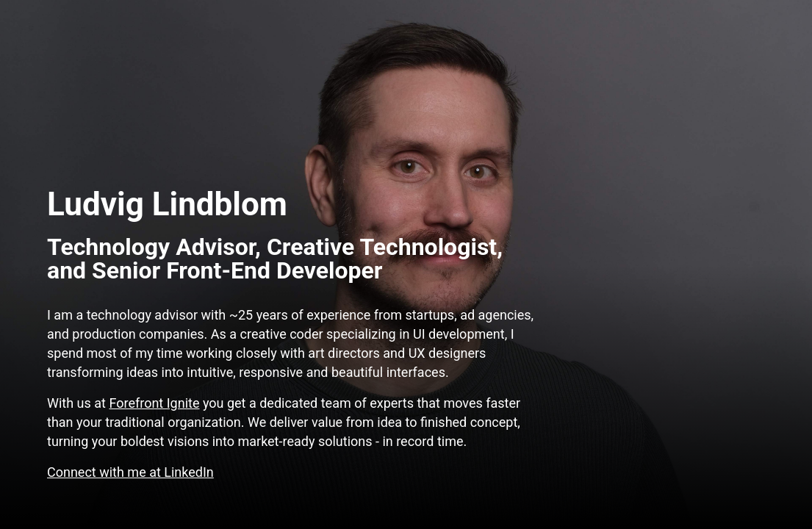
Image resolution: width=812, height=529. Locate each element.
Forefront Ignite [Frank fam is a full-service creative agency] (154, 403)
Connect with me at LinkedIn (130, 472)
